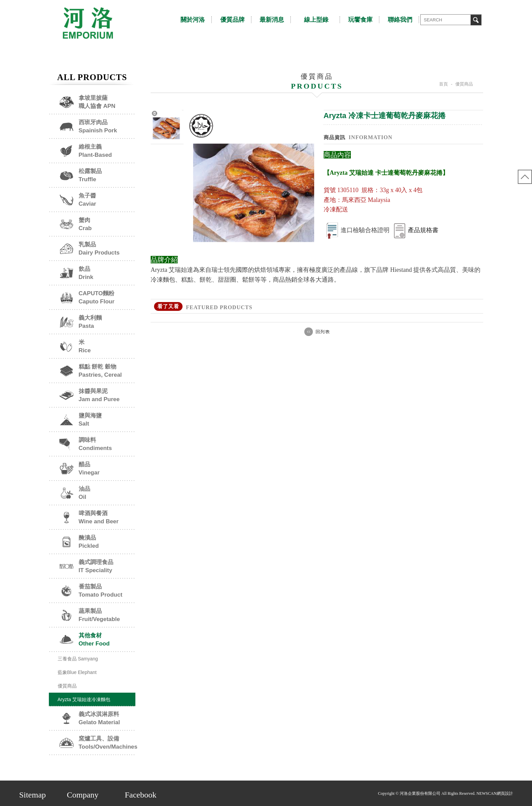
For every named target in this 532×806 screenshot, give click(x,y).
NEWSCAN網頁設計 (495, 793)
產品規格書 (415, 230)
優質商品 (67, 686)
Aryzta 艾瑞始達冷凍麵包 (84, 699)
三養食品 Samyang (78, 659)
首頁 (443, 84)
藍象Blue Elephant (77, 672)
